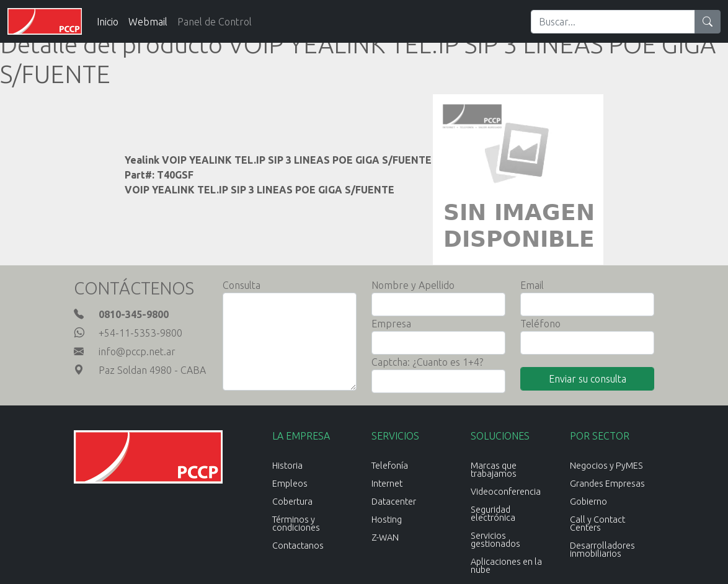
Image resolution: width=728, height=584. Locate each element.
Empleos (290, 484)
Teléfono (540, 324)
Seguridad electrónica (493, 514)
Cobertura (292, 502)
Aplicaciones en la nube (506, 566)
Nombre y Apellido (413, 285)
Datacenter (394, 502)
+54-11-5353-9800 (140, 333)
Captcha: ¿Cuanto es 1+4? (427, 362)
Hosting (387, 520)
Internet (387, 484)
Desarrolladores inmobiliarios (602, 550)
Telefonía (390, 466)
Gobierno (588, 502)
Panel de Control (215, 22)
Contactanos (298, 546)
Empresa (391, 324)
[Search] (613, 22)
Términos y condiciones (296, 524)
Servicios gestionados (495, 540)
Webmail (148, 22)
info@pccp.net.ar (137, 352)
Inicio (108, 22)
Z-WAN (385, 538)
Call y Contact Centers (597, 524)
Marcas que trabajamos (494, 470)
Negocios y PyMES (606, 466)
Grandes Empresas (607, 484)
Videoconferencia (506, 492)
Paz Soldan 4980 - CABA (152, 370)
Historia (287, 466)
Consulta (242, 285)
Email (532, 285)
